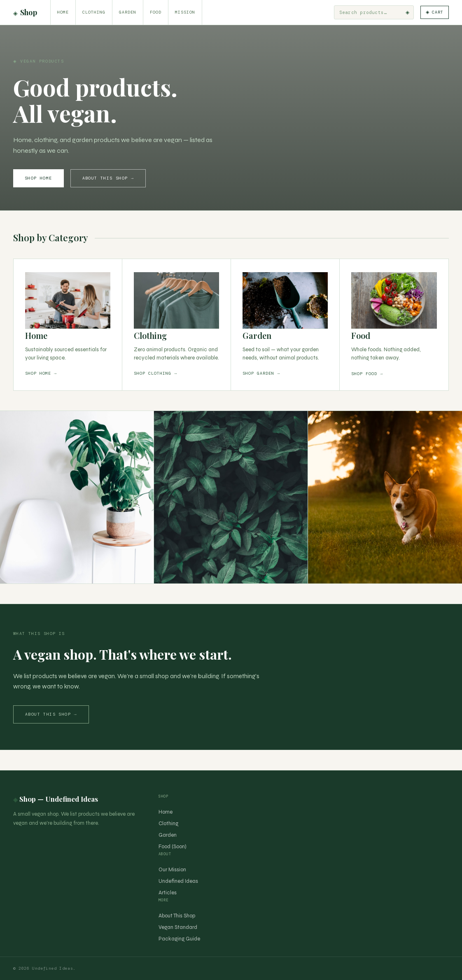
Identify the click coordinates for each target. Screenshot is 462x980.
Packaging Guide (179, 939)
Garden (128, 12)
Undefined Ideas (178, 881)
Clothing (94, 12)
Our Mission (172, 870)
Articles (168, 893)
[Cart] (434, 12)
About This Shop (177, 916)
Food (156, 12)
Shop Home (38, 178)
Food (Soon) (173, 847)
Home (63, 12)
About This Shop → (108, 178)
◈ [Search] (405, 12)
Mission (185, 12)
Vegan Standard (178, 927)
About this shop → (51, 714)
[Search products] (366, 12)
